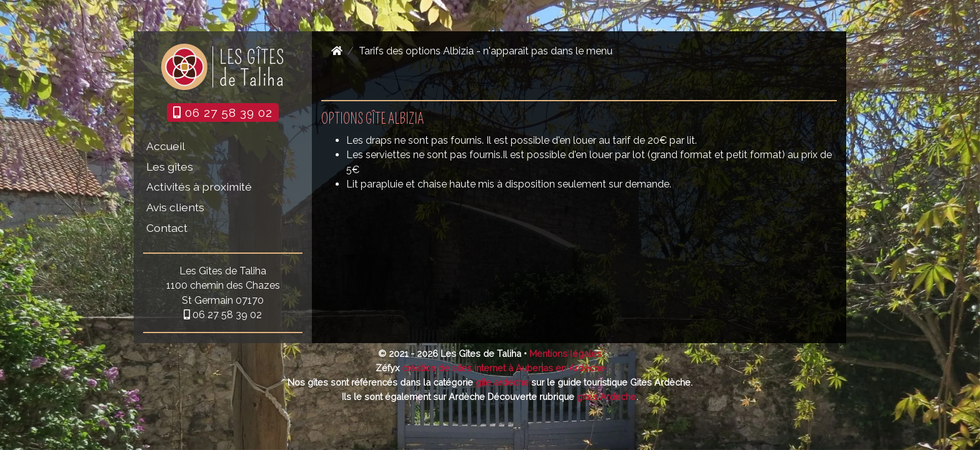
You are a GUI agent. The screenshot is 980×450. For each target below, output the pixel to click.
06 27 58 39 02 (223, 112)
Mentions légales (566, 353)
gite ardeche (502, 382)
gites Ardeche (607, 397)
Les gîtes (170, 167)
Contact (167, 228)
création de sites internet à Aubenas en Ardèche (503, 368)
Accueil (166, 146)
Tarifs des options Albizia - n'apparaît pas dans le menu (486, 51)
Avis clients (175, 207)
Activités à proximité (199, 187)
